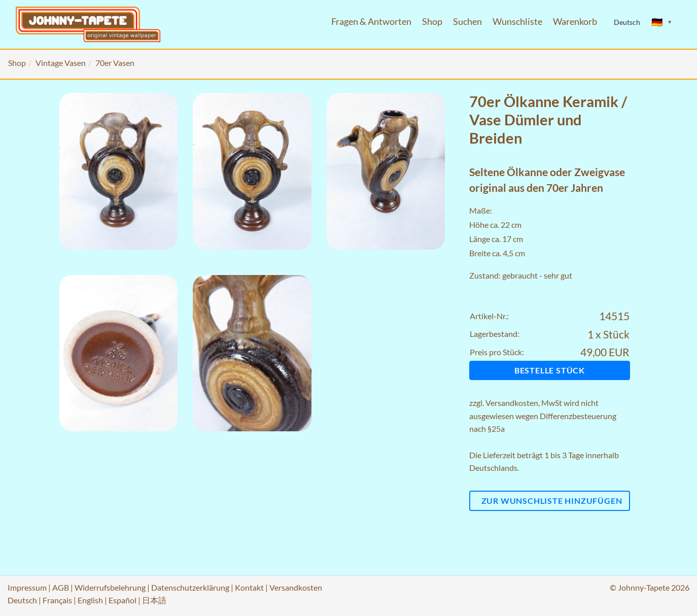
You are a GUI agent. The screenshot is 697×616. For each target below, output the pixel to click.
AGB (61, 587)
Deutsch (22, 600)
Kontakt (249, 587)
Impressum (27, 587)
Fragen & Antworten (371, 22)
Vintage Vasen (61, 63)
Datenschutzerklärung (190, 587)
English (90, 600)
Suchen (467, 22)
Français (57, 600)
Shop (432, 22)
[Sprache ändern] (662, 22)
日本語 (154, 600)
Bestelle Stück (550, 370)
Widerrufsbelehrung (110, 587)
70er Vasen (115, 63)
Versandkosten (512, 403)
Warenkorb (575, 22)
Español (123, 600)
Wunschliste (517, 22)
